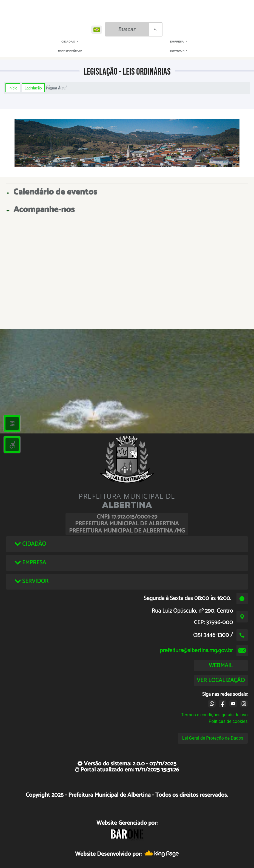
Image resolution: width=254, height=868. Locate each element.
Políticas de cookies (228, 721)
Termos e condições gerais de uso (214, 715)
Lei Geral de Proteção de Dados (213, 738)
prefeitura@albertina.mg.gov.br (196, 650)
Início (13, 88)
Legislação (33, 88)
